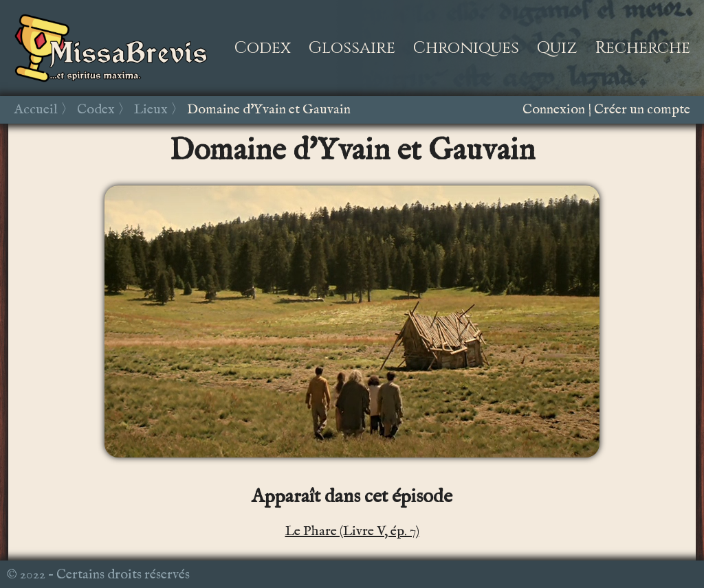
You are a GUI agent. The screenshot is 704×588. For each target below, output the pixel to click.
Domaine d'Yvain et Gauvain (269, 110)
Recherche (643, 48)
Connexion (554, 110)
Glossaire (352, 48)
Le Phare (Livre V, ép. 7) (352, 531)
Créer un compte (642, 110)
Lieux (151, 110)
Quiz (557, 48)
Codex (263, 48)
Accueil (36, 110)
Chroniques (466, 48)
